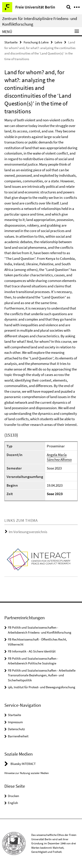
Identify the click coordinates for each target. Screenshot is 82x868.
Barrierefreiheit (18, 736)
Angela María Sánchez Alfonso (59, 457)
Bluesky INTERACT (23, 764)
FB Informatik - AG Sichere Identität (32, 651)
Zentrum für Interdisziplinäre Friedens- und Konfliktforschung (40, 21)
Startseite (11, 42)
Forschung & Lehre (36, 42)
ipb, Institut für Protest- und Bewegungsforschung (42, 687)
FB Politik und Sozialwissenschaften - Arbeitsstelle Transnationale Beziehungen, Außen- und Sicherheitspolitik (42, 675)
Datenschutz (16, 729)
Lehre (58, 42)
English (13, 803)
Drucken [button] (13, 796)
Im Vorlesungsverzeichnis (28, 532)
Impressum (15, 722)
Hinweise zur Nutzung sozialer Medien (27, 773)
